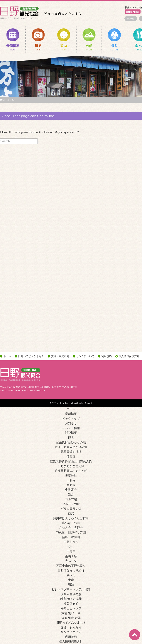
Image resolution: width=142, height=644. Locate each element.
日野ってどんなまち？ (31, 356)
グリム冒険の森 (71, 509)
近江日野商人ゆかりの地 (71, 447)
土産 (71, 580)
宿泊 (71, 585)
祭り (114, 48)
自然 (89, 48)
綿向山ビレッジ (71, 608)
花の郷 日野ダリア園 (71, 532)
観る (38, 48)
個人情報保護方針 (129, 356)
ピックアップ (71, 419)
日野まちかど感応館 (71, 466)
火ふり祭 (71, 561)
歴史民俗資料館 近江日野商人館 (71, 461)
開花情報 (71, 433)
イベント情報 (71, 428)
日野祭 (71, 551)
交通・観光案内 (60, 356)
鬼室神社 (71, 476)
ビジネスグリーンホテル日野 (71, 589)
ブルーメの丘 (71, 504)
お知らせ (71, 423)
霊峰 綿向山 (71, 537)
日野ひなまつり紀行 (71, 570)
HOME (131, 19)
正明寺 (71, 480)
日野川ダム (71, 542)
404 (14, 100)
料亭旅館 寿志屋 (71, 599)
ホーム (6, 100)
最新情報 (13, 48)
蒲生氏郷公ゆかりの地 (71, 442)
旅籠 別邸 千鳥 (71, 613)
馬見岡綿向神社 (71, 452)
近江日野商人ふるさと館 (71, 471)
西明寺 (71, 485)
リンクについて (85, 356)
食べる (71, 575)
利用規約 (106, 356)
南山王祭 (71, 556)
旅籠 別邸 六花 (71, 618)
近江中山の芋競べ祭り (71, 566)
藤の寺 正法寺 (71, 523)
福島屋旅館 (71, 604)
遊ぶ (64, 48)
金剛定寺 (71, 490)
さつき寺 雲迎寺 (71, 528)
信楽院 (71, 456)
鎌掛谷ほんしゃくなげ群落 (71, 518)
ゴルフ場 (71, 499)
